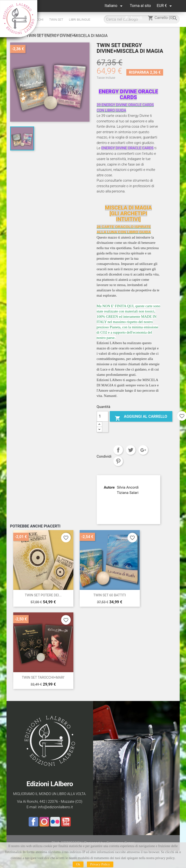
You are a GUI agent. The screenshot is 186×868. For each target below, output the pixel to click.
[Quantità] (103, 416)
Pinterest (118, 461)
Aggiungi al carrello (141, 418)
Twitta (131, 450)
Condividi (118, 450)
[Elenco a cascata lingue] (114, 6)
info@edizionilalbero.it (55, 807)
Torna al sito (141, 6)
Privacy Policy (100, 864)
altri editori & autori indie (55, 35)
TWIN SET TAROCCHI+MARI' (43, 677)
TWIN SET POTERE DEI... (43, 595)
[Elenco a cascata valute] (165, 6)
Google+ (143, 450)
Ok (78, 864)
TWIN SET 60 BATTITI (110, 595)
